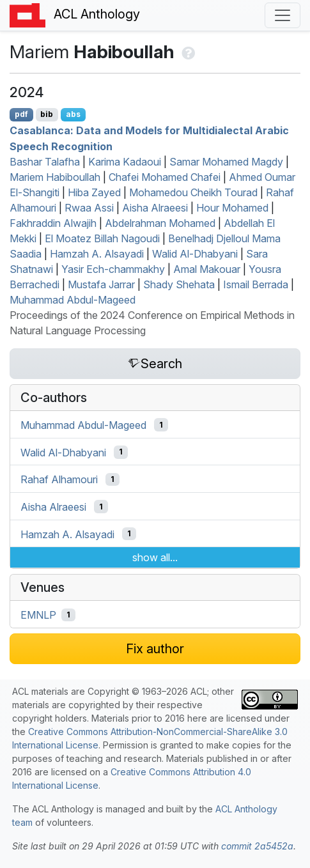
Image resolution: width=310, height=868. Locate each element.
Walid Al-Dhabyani (195, 254)
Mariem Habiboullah (55, 177)
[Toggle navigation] (283, 15)
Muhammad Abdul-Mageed (73, 300)
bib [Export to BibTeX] (47, 114)
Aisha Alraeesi (155, 208)
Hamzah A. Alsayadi (97, 254)
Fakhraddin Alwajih (53, 223)
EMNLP (38, 615)
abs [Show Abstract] (73, 114)
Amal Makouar (207, 269)
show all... (155, 557)
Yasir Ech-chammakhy (113, 269)
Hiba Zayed (94, 192)
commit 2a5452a (257, 846)
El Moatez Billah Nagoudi (102, 238)
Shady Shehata (179, 284)
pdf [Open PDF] (21, 114)
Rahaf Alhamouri (59, 479)
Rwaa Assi (89, 208)
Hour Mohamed (232, 208)
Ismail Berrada (256, 284)
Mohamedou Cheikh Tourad (193, 192)
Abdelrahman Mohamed (160, 223)
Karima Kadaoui (125, 162)
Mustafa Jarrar (101, 284)
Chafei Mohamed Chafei (165, 177)
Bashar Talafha (45, 162)
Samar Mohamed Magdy (226, 162)
